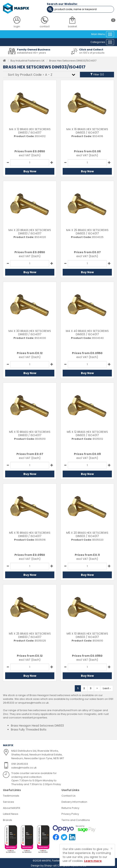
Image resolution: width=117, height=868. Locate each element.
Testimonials (11, 796)
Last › (107, 688)
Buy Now (30, 171)
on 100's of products (92, 53)
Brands (8, 820)
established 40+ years (32, 53)
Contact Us (69, 796)
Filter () (97, 74)
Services (9, 802)
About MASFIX (12, 808)
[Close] (112, 849)
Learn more (93, 861)
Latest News (11, 814)
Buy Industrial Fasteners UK (28, 61)
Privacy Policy (70, 814)
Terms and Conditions (76, 820)
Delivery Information (74, 802)
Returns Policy (70, 808)
